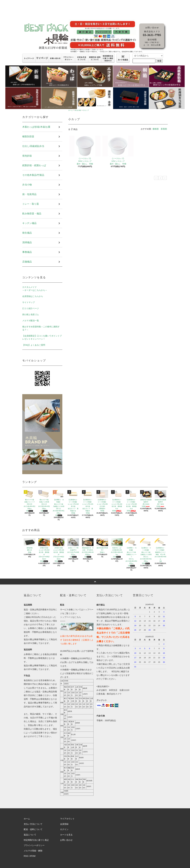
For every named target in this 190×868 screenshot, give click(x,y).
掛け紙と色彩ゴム (31, 314)
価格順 (156, 129)
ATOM (33, 856)
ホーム (71, 110)
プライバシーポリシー (34, 845)
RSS (26, 856)
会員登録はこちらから (33, 296)
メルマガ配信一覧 (31, 321)
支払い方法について (33, 824)
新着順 (164, 129)
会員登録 (64, 824)
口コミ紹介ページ (31, 308)
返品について (30, 835)
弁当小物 (78, 110)
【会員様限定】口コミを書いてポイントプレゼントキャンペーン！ (42, 337)
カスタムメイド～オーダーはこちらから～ (35, 289)
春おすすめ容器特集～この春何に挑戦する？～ (41, 328)
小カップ (86, 110)
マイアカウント (67, 819)
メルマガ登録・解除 (33, 851)
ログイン (64, 829)
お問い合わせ (66, 840)
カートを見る (66, 835)
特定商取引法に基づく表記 (36, 840)
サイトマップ (28, 302)
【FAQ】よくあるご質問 (34, 345)
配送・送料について (33, 829)
